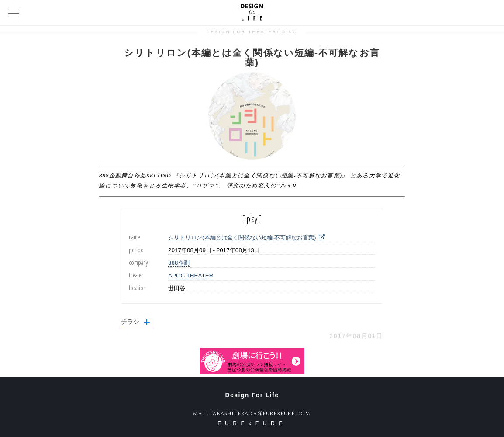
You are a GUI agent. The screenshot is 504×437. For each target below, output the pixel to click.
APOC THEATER (191, 276)
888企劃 (179, 263)
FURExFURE (252, 423)
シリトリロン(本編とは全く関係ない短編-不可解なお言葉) (246, 238)
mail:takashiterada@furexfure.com (252, 413)
